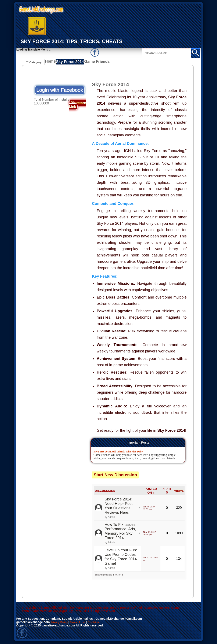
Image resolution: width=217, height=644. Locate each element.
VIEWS (179, 491)
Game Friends (96, 63)
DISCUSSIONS (105, 491)
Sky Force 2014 (71, 63)
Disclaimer (101, 623)
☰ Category (34, 62)
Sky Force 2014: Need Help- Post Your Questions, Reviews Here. (118, 506)
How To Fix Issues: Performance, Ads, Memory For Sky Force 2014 (120, 532)
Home (51, 63)
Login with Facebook (60, 91)
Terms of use (81, 623)
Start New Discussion (115, 475)
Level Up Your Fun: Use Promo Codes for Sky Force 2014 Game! (121, 557)
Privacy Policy (61, 623)
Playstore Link (77, 105)
